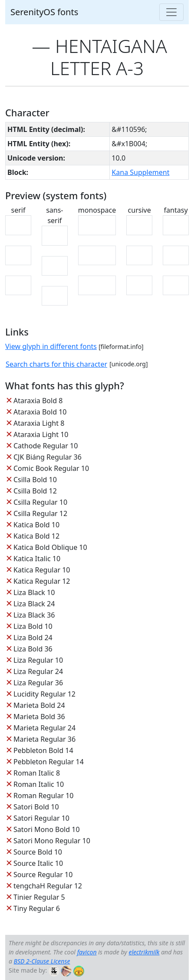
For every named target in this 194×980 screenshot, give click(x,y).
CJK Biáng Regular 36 (48, 457)
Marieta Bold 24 (39, 705)
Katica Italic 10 (37, 559)
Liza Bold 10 (33, 626)
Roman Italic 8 (37, 773)
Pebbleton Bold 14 (43, 750)
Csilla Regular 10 (40, 502)
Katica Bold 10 (36, 525)
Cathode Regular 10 (46, 446)
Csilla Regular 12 (40, 513)
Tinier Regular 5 (39, 897)
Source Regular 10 (43, 875)
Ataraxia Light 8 (39, 423)
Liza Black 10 (34, 592)
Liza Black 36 (34, 615)
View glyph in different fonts (51, 346)
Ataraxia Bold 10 (40, 412)
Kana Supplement (140, 172)
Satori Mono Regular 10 (52, 841)
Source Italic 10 (38, 863)
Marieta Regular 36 (44, 739)
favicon (87, 952)
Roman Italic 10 (39, 784)
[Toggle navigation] (171, 12)
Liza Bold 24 (33, 638)
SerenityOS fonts (44, 12)
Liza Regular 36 (38, 683)
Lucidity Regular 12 (44, 694)
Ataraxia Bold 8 (38, 401)
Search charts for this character (56, 364)
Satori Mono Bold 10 (47, 829)
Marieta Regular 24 (44, 728)
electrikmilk (144, 952)
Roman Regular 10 (44, 796)
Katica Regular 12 (42, 581)
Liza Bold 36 (33, 649)
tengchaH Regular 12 (48, 886)
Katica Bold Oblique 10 (50, 547)
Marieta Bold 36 (39, 717)
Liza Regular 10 (38, 660)
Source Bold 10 (38, 852)
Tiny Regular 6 (37, 908)
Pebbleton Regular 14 (49, 762)
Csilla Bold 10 (35, 480)
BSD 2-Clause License (42, 961)
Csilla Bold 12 (35, 491)
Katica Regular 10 (42, 570)
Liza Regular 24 (38, 671)
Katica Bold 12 (36, 536)
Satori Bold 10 (36, 807)
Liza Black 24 (34, 604)
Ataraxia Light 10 (41, 434)
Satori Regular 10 (41, 818)
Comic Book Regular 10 (51, 468)
